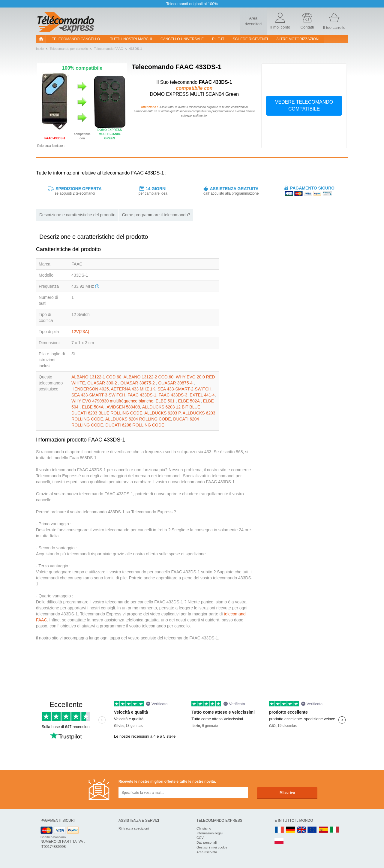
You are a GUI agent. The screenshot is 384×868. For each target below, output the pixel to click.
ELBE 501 (166, 401)
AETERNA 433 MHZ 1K (133, 389)
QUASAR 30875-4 (176, 383)
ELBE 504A (93, 407)
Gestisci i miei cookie (212, 847)
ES (323, 830)
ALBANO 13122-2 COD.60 (149, 377)
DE (290, 830)
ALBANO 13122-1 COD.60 (96, 377)
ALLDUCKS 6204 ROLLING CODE (138, 419)
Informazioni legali (210, 833)
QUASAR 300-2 (103, 383)
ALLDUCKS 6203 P (162, 413)
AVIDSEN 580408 (123, 407)
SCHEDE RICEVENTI (250, 39)
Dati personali (207, 842)
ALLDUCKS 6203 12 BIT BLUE (171, 407)
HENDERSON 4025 (90, 389)
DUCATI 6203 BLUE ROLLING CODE (107, 413)
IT (334, 830)
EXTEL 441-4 (202, 395)
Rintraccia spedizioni (134, 828)
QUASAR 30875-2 (138, 383)
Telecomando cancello (76, 39)
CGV (200, 838)
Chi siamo (204, 828)
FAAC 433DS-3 (173, 395)
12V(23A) (80, 332)
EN (312, 830)
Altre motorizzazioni (298, 39)
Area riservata (207, 852)
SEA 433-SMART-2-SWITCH (184, 389)
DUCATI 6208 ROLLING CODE (135, 425)
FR (279, 830)
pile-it (218, 39)
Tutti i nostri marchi (131, 39)
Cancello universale (182, 39)
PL (279, 841)
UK (301, 830)
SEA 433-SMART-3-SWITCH (98, 395)
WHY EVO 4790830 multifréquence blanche (112, 401)
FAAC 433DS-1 (142, 395)
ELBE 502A (189, 401)
